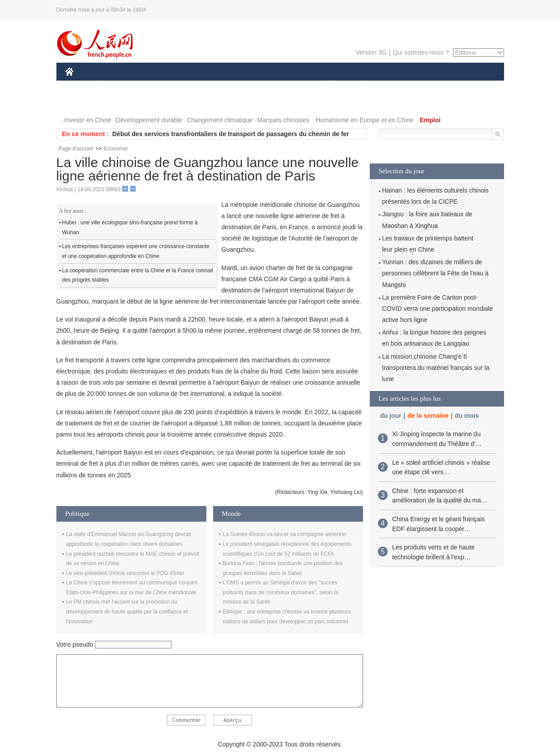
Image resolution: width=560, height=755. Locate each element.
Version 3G (371, 52)
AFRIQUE (198, 84)
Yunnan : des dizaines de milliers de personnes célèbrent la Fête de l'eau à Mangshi (436, 273)
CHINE (81, 84)
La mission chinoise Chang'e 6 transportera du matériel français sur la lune (436, 368)
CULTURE (278, 84)
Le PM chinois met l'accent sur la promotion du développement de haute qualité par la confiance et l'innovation (127, 611)
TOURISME (431, 84)
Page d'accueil (76, 149)
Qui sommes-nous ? (421, 52)
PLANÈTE (357, 84)
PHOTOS (84, 102)
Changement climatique (220, 120)
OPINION (473, 84)
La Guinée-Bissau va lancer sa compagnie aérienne (285, 534)
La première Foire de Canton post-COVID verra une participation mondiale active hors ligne (438, 309)
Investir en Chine (88, 120)
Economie (116, 149)
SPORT (393, 84)
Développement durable (149, 120)
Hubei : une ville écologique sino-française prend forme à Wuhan (130, 227)
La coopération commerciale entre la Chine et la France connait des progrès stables (138, 275)
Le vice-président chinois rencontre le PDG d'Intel (125, 573)
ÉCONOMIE (119, 84)
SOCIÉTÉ (317, 84)
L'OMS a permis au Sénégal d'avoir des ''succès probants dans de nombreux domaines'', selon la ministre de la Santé (280, 592)
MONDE (160, 84)
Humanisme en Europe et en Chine (365, 120)
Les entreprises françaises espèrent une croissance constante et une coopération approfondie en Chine (136, 251)
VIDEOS (119, 102)
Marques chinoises (283, 120)
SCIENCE (237, 84)
